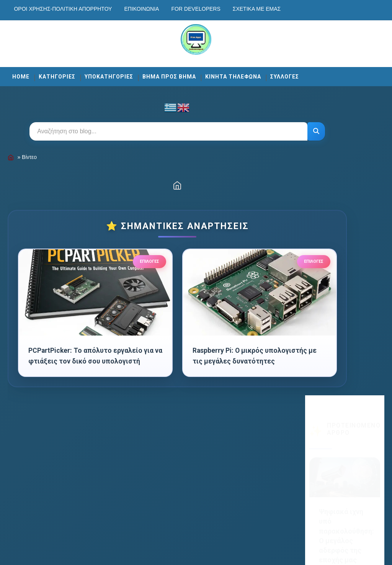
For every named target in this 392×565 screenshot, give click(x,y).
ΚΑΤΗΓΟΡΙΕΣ (57, 74)
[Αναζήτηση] (281, 129)
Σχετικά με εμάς (257, 9)
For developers (196, 9)
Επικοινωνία (141, 9)
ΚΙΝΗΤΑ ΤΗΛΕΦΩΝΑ (233, 74)
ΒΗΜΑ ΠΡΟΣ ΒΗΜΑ (169, 74)
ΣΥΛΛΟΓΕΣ (285, 74)
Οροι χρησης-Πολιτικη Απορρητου (63, 9)
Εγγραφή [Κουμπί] (345, 421)
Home (21, 74)
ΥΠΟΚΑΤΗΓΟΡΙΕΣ (109, 74)
